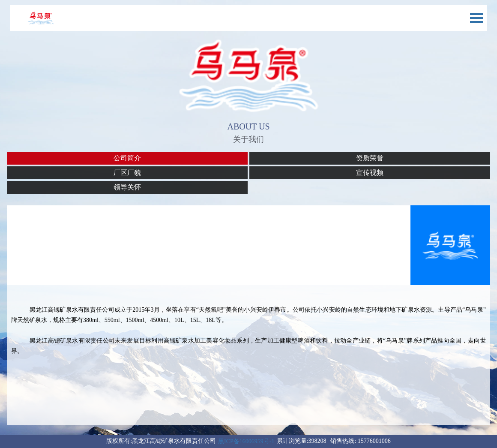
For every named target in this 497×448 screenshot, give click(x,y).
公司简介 (127, 158)
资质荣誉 (370, 158)
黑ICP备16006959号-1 (246, 441)
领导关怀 (127, 187)
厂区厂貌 (127, 173)
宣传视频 (370, 173)
